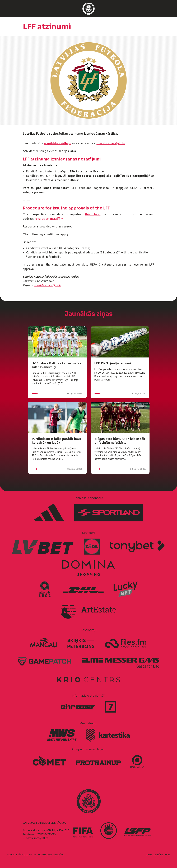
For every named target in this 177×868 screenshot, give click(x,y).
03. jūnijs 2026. (57, 469)
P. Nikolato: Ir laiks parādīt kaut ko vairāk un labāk (56, 440)
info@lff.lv (41, 838)
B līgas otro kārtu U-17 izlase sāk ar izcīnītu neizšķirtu (120, 440)
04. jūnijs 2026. (57, 393)
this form (93, 214)
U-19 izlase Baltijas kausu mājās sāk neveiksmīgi (56, 365)
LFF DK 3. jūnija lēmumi (113, 363)
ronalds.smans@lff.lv (111, 143)
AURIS (167, 855)
